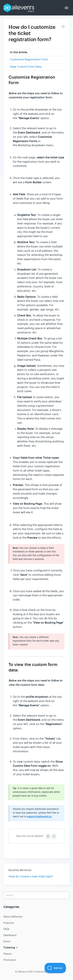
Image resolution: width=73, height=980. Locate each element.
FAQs (6, 929)
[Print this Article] (63, 27)
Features (9, 923)
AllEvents (22, 972)
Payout (8, 954)
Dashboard (10, 935)
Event (7, 941)
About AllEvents (13, 917)
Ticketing (11, 948)
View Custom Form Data (26, 67)
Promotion (10, 960)
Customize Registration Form (29, 60)
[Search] (36, 895)
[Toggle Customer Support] (55, 968)
